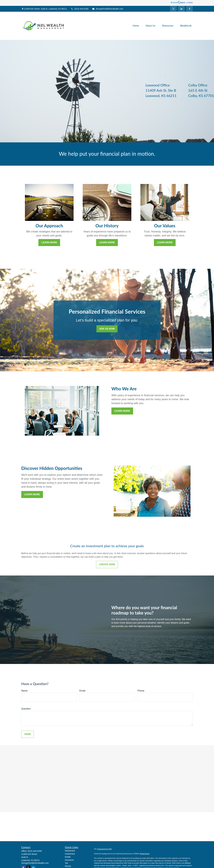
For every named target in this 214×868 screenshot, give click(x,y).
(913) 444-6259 (80, 9)
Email (82, 691)
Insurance (69, 860)
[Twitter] (173, 9)
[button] (136, 26)
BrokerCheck (145, 854)
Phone (141, 691)
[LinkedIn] (181, 9)
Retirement (70, 851)
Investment (70, 854)
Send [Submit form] (28, 734)
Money (68, 866)
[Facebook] (189, 9)
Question (26, 709)
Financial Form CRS (104, 849)
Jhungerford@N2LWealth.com (108, 9)
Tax (67, 863)
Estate (68, 857)
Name (24, 691)
